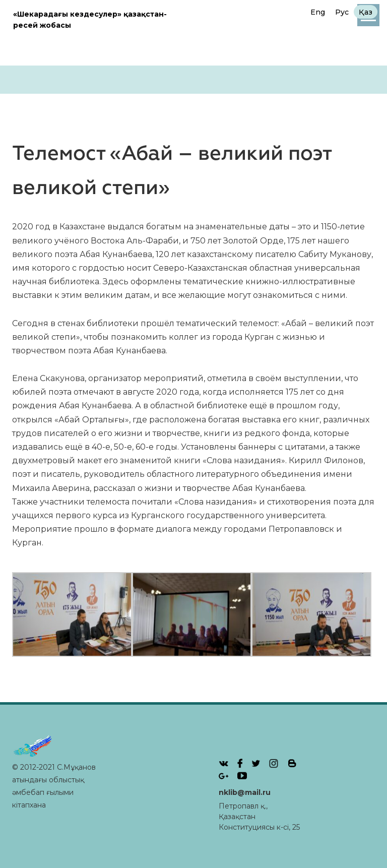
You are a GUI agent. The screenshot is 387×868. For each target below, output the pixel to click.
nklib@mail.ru (245, 792)
